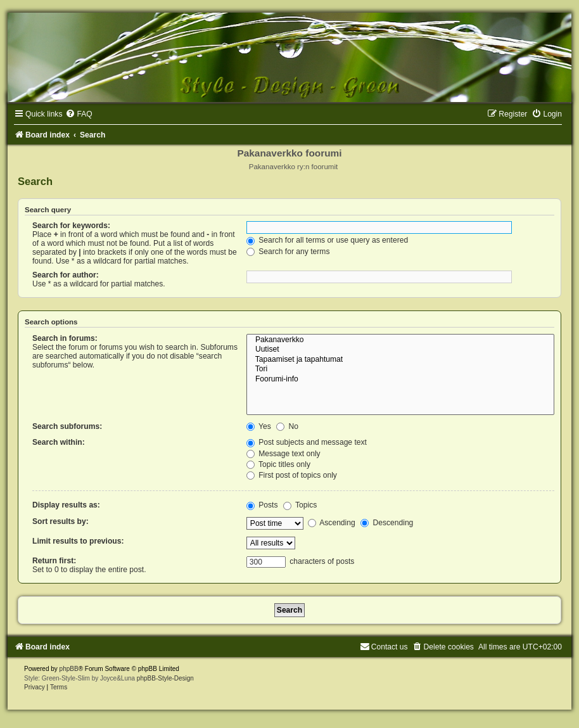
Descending (387, 523)
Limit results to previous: (78, 541)
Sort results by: (60, 521)
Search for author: (66, 275)
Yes (259, 426)
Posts (262, 505)
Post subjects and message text (307, 442)
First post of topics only (292, 475)
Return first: (54, 561)
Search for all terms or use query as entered (327, 240)
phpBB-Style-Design (165, 678)
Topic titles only (278, 464)
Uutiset (400, 350)
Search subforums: (67, 426)
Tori (400, 369)
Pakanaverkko (400, 340)
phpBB (69, 669)
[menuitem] (79, 114)
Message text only (283, 454)
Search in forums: (65, 338)
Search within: (59, 442)
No (287, 426)
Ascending (332, 523)
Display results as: (66, 505)
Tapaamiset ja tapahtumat (400, 360)
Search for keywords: (71, 226)
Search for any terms (288, 252)
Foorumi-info (400, 380)
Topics (300, 505)
